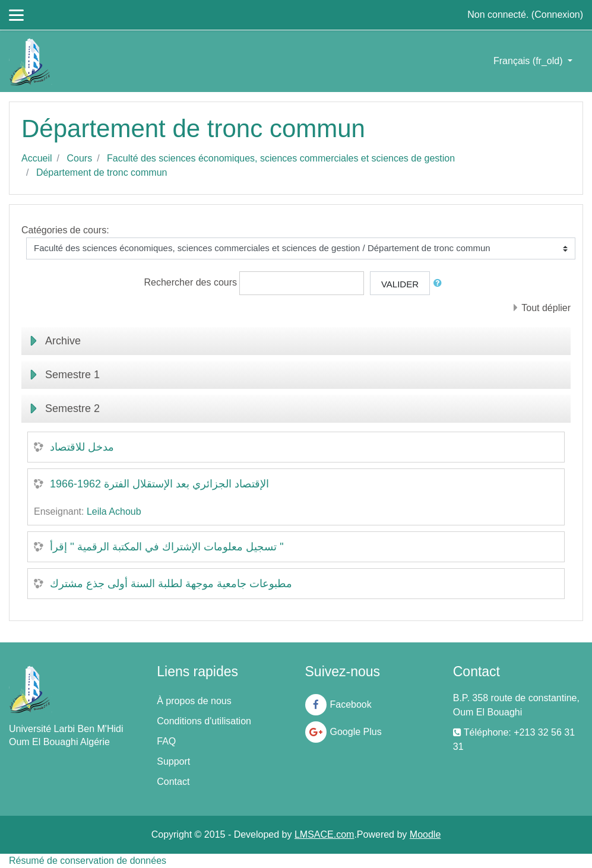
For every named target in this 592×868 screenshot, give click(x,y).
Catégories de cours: (65, 230)
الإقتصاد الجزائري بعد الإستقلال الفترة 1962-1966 (159, 484)
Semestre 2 (72, 408)
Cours (79, 158)
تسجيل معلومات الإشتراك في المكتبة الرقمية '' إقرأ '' (167, 547)
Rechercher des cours (191, 282)
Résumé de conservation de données (88, 861)
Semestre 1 (72, 375)
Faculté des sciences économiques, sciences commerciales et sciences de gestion (281, 158)
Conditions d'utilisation (204, 721)
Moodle (425, 834)
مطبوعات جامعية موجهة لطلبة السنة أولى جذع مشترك (171, 584)
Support (173, 761)
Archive (63, 341)
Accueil (37, 158)
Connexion (557, 15)
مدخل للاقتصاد (82, 447)
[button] (440, 283)
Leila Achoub (114, 511)
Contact (173, 782)
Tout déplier (546, 308)
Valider (400, 284)
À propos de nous (194, 701)
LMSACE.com (324, 834)
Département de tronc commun (102, 172)
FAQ (166, 741)
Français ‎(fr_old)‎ (529, 61)
